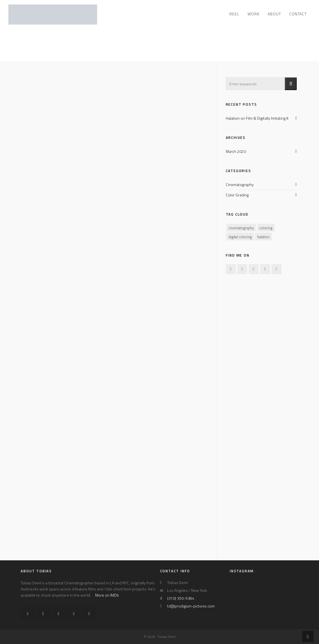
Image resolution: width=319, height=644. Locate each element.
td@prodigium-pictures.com (191, 606)
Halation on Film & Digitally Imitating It (257, 118)
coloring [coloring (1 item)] (266, 228)
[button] (291, 84)
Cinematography (240, 184)
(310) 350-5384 (181, 598)
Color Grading (237, 195)
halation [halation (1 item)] (263, 237)
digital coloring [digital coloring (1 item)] (240, 237)
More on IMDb (107, 595)
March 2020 (236, 151)
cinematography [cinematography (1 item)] (241, 228)
